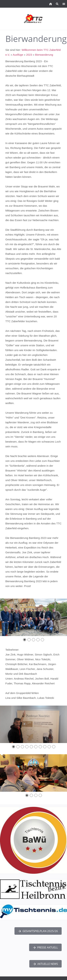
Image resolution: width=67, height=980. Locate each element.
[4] (38, 640)
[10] (54, 747)
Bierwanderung (44, 55)
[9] (49, 747)
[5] (42, 640)
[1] (25, 640)
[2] (29, 640)
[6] (36, 747)
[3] (33, 640)
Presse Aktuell (45, 947)
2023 (29, 55)
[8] (45, 747)
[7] (40, 747)
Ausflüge (18, 55)
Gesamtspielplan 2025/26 (38, 931)
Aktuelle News (45, 964)
